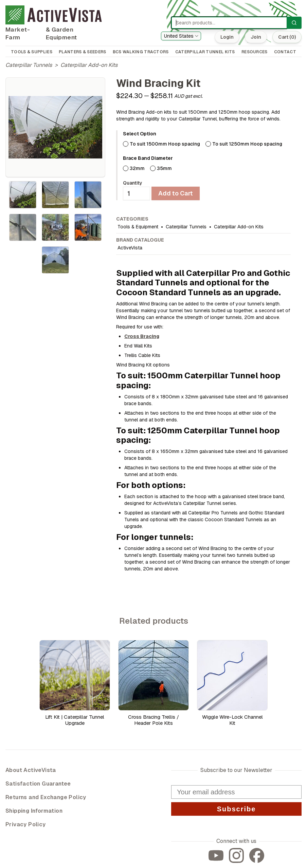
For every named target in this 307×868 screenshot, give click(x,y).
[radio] (126, 144)
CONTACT (285, 52)
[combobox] (181, 36)
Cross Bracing (142, 336)
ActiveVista (130, 248)
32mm (137, 168)
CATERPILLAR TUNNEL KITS (205, 52)
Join (255, 37)
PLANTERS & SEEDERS (82, 52)
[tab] (23, 195)
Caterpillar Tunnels (29, 65)
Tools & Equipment (138, 227)
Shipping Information (34, 811)
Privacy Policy (26, 824)
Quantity (133, 183)
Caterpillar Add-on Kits (89, 65)
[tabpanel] (55, 127)
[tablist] (55, 227)
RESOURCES (255, 52)
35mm (164, 168)
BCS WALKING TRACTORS (141, 52)
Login (226, 37)
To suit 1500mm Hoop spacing (165, 144)
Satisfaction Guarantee (38, 784)
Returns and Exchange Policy (46, 797)
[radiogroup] (207, 144)
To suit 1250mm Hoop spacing (247, 144)
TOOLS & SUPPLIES (32, 52)
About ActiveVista (31, 770)
